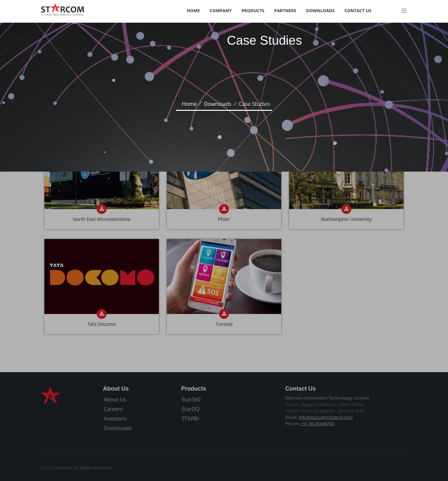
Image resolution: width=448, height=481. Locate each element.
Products (253, 11)
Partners (285, 11)
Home (193, 11)
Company (221, 11)
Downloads (321, 11)
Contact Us (358, 11)
